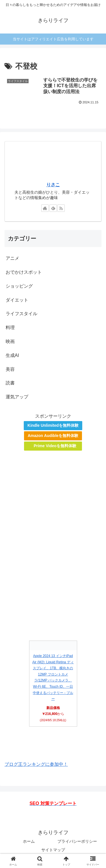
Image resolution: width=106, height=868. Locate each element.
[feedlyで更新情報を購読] (53, 208)
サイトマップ (53, 850)
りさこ (53, 185)
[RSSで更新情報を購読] (61, 208)
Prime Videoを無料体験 (55, 446)
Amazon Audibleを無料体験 (53, 436)
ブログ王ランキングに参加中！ (36, 764)
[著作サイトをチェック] (45, 208)
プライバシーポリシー (77, 841)
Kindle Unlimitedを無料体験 (53, 425)
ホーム (29, 841)
